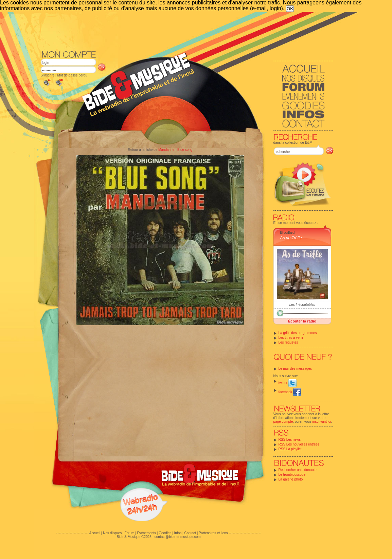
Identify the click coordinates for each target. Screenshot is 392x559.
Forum (129, 533)
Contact (190, 533)
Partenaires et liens (213, 533)
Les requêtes (288, 342)
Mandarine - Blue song (175, 150)
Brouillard (287, 232)
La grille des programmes (298, 333)
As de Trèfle (291, 238)
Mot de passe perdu (72, 75)
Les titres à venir (291, 338)
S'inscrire (48, 75)
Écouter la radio (302, 321)
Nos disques (112, 533)
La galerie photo (291, 479)
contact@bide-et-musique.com (178, 537)
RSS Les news (290, 440)
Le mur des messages (295, 369)
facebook (290, 392)
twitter (288, 383)
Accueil (95, 533)
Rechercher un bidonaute (298, 470)
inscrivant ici (322, 422)
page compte (283, 422)
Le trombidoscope (292, 475)
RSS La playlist (290, 449)
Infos (178, 533)
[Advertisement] (187, 31)
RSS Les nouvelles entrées (299, 444)
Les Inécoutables (302, 305)
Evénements (146, 533)
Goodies (165, 533)
